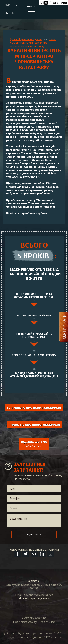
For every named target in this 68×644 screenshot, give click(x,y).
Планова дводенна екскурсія (34, 424)
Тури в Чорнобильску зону (26, 39)
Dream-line (47, 622)
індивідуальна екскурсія (34, 444)
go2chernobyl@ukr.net (38, 595)
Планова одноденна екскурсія (34, 408)
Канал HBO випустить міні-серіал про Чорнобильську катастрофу (33, 43)
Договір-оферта (34, 618)
